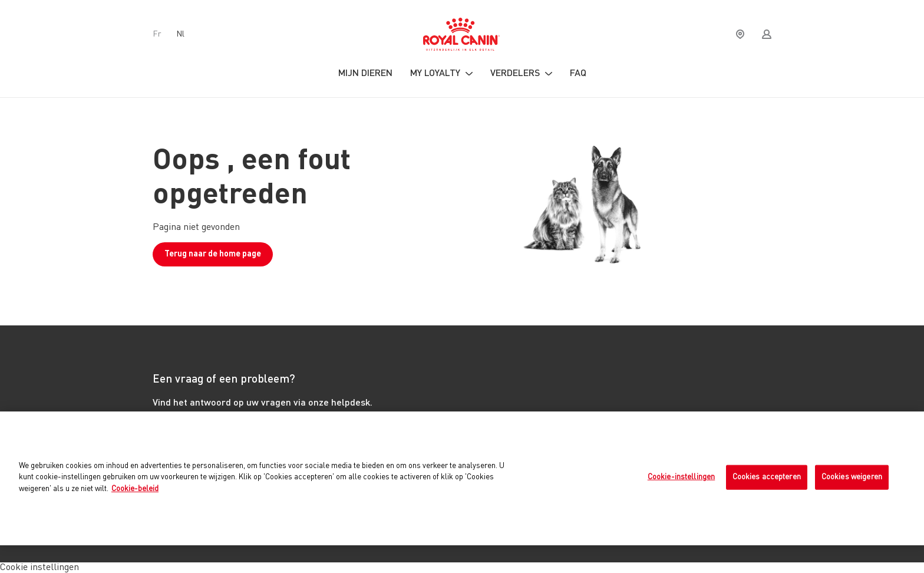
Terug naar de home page (213, 254)
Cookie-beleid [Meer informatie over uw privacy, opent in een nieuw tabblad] (135, 489)
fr (157, 34)
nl (180, 34)
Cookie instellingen (39, 568)
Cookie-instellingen (681, 477)
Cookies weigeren (852, 477)
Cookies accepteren (767, 477)
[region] (462, 478)
